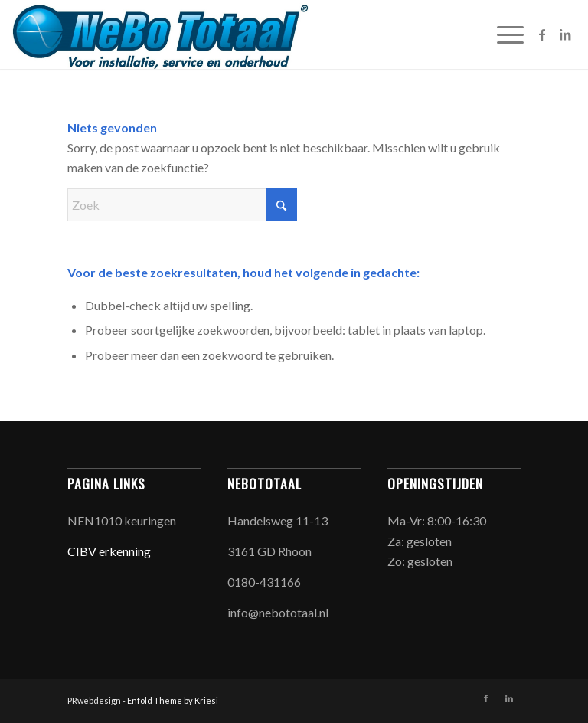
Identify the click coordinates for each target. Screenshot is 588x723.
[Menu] (503, 34)
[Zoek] (182, 205)
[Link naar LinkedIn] (565, 34)
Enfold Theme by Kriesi (173, 700)
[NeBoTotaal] (160, 34)
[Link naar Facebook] (542, 34)
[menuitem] (503, 34)
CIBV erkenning (109, 551)
